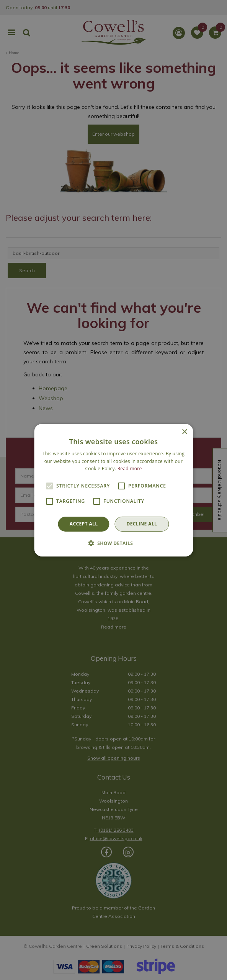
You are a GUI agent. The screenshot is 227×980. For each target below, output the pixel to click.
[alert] (113, 490)
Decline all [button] (142, 524)
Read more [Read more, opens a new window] (130, 469)
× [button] (184, 432)
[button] (114, 543)
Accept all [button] (84, 524)
